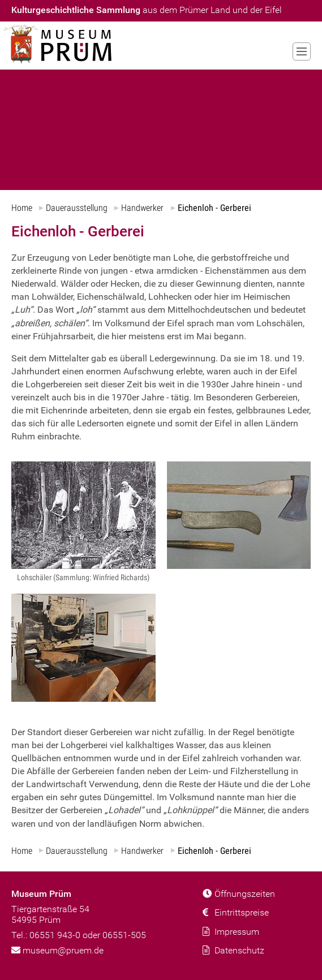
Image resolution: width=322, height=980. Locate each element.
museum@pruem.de (57, 950)
